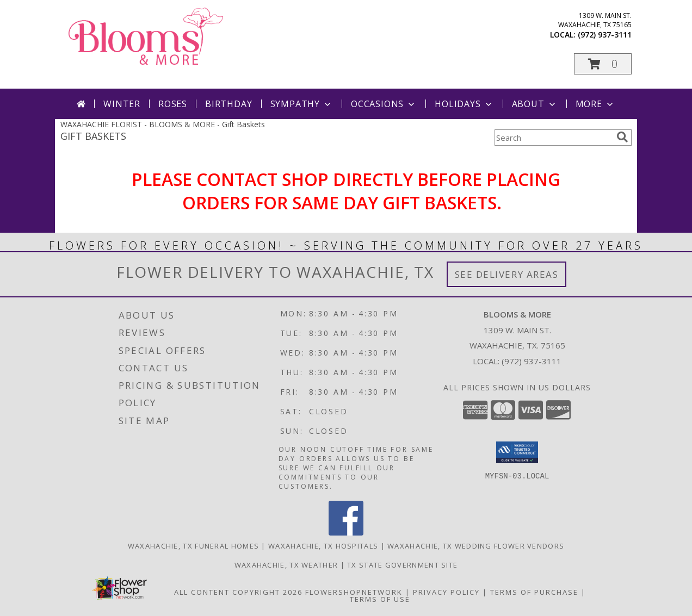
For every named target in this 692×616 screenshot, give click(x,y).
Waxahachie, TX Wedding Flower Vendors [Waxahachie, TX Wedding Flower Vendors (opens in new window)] (476, 546)
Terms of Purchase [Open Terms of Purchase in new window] (534, 592)
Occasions (384, 104)
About (535, 104)
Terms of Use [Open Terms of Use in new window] (380, 599)
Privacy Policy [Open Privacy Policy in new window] (446, 592)
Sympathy (302, 104)
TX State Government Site (402, 565)
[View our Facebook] (346, 533)
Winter (122, 104)
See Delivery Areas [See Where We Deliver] (507, 274)
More (595, 104)
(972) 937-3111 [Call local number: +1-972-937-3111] (605, 35)
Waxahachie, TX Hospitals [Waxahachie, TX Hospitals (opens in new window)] (323, 546)
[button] (603, 64)
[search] (622, 137)
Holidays (464, 104)
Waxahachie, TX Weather (286, 565)
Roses (173, 104)
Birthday (228, 104)
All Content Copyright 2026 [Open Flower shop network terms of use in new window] (238, 592)
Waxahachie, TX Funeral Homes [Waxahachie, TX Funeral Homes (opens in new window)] (193, 546)
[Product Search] (553, 138)
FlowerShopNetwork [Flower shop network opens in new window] (354, 592)
